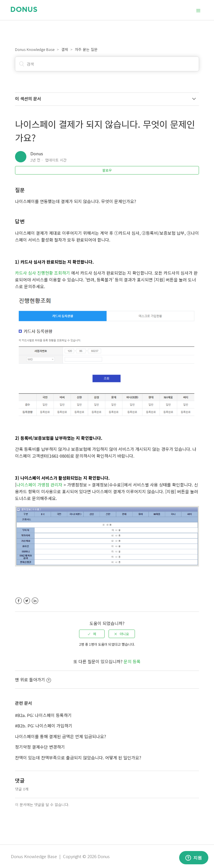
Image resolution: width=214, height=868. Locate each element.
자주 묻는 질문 (86, 49)
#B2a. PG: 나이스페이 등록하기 (43, 715)
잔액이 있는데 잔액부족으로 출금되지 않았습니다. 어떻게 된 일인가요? (78, 758)
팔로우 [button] (107, 170)
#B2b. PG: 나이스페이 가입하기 (44, 726)
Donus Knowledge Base (35, 49)
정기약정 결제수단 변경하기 (40, 747)
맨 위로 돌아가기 (33, 679)
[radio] (92, 634)
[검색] (107, 64)
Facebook (19, 601)
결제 (65, 49)
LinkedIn (35, 601)
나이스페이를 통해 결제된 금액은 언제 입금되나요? (61, 736)
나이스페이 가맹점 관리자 (39, 485)
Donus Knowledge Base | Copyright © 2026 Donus (60, 856)
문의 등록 (132, 661)
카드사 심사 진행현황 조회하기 (43, 273)
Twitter (27, 601)
